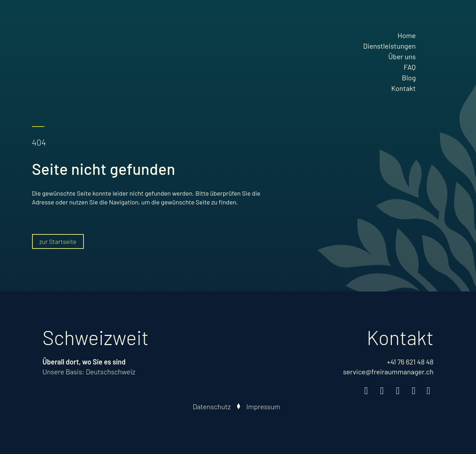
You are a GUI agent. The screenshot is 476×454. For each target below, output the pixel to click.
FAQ (410, 67)
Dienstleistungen (390, 46)
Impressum (263, 406)
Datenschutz (212, 406)
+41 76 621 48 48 (410, 362)
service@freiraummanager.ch (388, 372)
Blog (409, 78)
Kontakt (403, 88)
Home (407, 35)
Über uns (402, 56)
